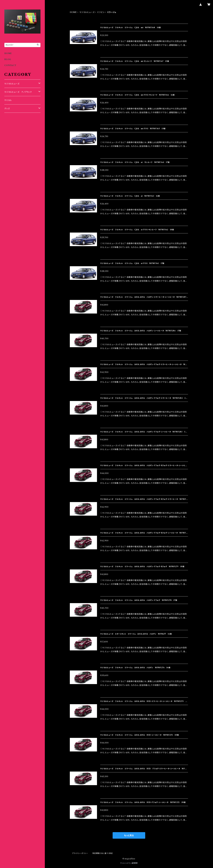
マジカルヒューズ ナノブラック (18, 92)
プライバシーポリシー (80, 853)
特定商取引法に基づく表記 (103, 853)
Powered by (129, 863)
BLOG (8, 59)
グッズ (7, 109)
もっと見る (129, 835)
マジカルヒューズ (87, 12)
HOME (73, 12)
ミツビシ (101, 12)
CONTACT (10, 65)
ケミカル (8, 100)
